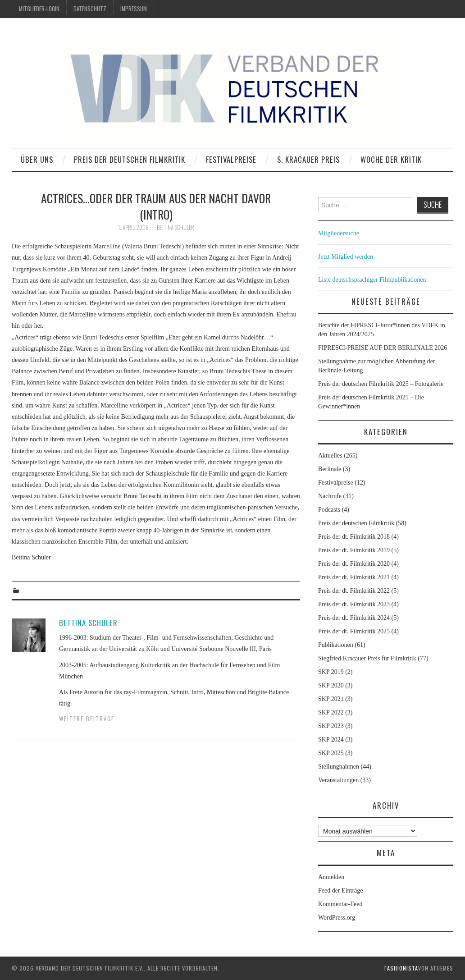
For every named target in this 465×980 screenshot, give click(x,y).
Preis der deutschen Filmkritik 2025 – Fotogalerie (381, 384)
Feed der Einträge (341, 891)
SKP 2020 (331, 685)
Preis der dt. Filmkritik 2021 (354, 577)
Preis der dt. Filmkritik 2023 (354, 604)
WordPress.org (337, 918)
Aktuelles (330, 456)
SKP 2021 (331, 699)
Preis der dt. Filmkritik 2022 (354, 591)
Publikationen (336, 645)
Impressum (134, 9)
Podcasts (329, 510)
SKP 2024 (331, 740)
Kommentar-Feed (340, 904)
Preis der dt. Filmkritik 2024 (354, 618)
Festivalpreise (231, 159)
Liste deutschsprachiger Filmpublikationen (372, 280)
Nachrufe (330, 496)
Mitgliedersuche (339, 233)
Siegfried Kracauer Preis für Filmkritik (367, 658)
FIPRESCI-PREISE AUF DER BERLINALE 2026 (383, 348)
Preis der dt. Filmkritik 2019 (354, 550)
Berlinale (330, 469)
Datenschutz (90, 9)
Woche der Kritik (391, 159)
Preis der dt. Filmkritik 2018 (354, 537)
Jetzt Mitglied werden (346, 257)
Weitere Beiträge (87, 719)
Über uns (37, 159)
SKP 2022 (331, 712)
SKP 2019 (331, 672)
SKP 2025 (331, 753)
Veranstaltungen (338, 780)
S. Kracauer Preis (308, 159)
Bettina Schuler (176, 227)
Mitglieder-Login (39, 9)
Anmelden (331, 877)
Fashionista (401, 968)
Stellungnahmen (339, 767)
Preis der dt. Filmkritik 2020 (354, 564)
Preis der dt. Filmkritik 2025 (354, 631)
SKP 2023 (331, 726)
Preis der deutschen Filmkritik (130, 159)
